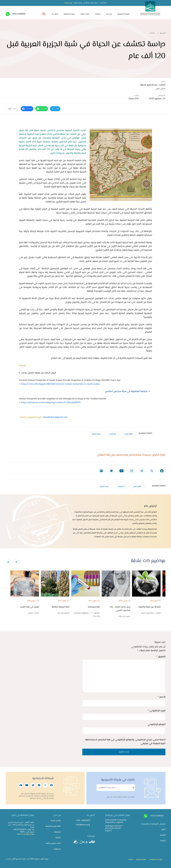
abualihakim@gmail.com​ (55, 417)
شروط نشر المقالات (156, 860)
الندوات (163, 841)
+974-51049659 (19, 14)
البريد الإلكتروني (157, 711)
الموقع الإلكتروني (157, 725)
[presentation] (9, 562)
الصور (163, 829)
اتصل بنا (55, 14)
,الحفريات (113, 434)
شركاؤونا (57, 849)
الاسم (162, 697)
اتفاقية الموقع (141, 860)
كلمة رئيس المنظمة (53, 826)
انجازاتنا (58, 838)
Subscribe (133, 788)
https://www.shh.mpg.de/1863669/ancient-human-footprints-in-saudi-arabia (59, 384)
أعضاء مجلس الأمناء (53, 843)
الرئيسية (163, 33)
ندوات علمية (85, 14)
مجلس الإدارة (56, 821)
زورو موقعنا (68, 3)
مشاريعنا (57, 832)
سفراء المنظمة (69, 14)
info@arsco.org (83, 825)
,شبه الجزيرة (96, 434)
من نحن (109, 14)
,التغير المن (129, 434)
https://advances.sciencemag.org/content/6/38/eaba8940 (50, 403)
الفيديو (163, 835)
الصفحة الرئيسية (123, 14)
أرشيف (130, 860)
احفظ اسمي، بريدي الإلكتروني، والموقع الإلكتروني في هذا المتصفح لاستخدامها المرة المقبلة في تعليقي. (125, 742)
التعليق (161, 657)
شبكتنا (98, 14)
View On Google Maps (26, 834)
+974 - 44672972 (83, 820)
